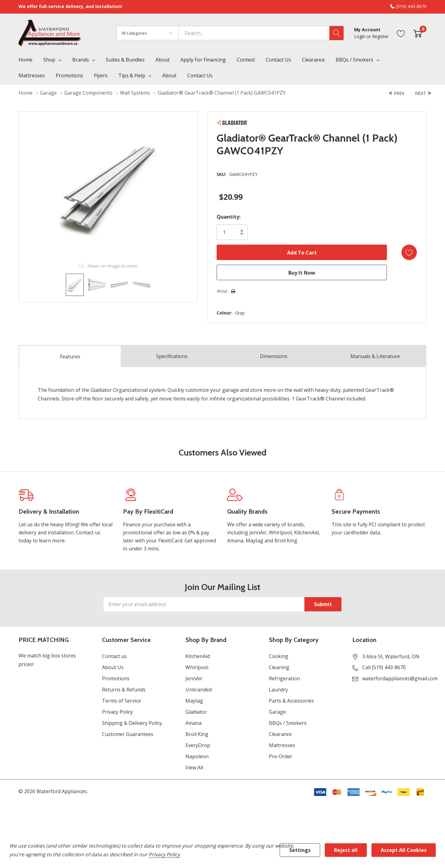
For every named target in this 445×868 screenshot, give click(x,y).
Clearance (280, 734)
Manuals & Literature (375, 356)
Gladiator (196, 712)
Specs (172, 356)
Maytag (194, 701)
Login (360, 36)
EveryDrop (198, 745)
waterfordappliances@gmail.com (400, 678)
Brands (81, 60)
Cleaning (279, 667)
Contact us (114, 656)
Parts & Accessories (291, 701)
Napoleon (197, 756)
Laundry (278, 690)
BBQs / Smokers (354, 60)
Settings (300, 850)
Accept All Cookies (404, 850)
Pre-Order (281, 756)
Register (380, 36)
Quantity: (229, 217)
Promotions (116, 678)
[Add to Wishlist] (409, 252)
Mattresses (282, 745)
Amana (193, 723)
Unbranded (199, 690)
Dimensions (274, 356)
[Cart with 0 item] (418, 33)
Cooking (279, 656)
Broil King (197, 734)
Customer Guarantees (128, 734)
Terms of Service (121, 701)
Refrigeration (284, 678)
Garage (277, 712)
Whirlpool (197, 667)
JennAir (194, 678)
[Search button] (337, 33)
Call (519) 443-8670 (384, 667)
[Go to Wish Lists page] (401, 33)
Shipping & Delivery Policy (132, 723)
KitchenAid (198, 656)
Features (70, 357)
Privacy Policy (117, 712)
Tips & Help (132, 75)
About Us (113, 667)
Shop (49, 60)
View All (194, 768)
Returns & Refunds (124, 690)
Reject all (346, 850)
